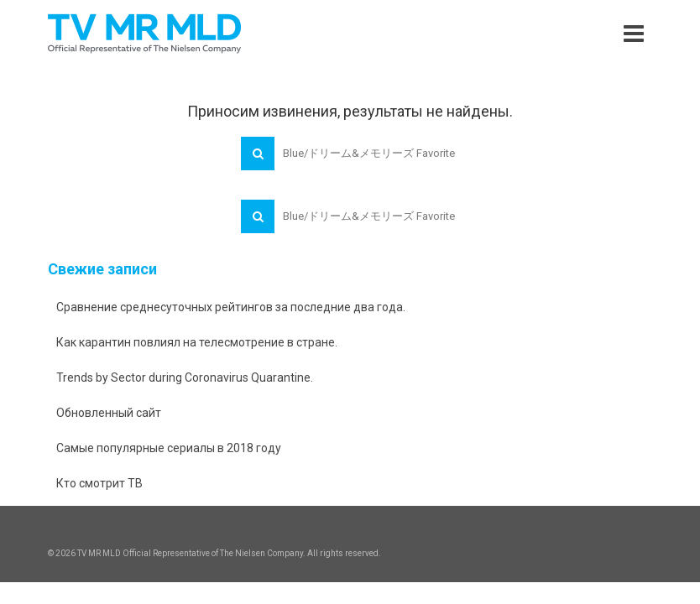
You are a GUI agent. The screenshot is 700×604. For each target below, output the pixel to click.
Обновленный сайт (109, 413)
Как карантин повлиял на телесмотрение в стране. (197, 342)
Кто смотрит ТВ (99, 483)
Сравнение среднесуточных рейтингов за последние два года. (231, 307)
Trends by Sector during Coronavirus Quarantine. (185, 377)
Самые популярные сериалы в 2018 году (169, 448)
